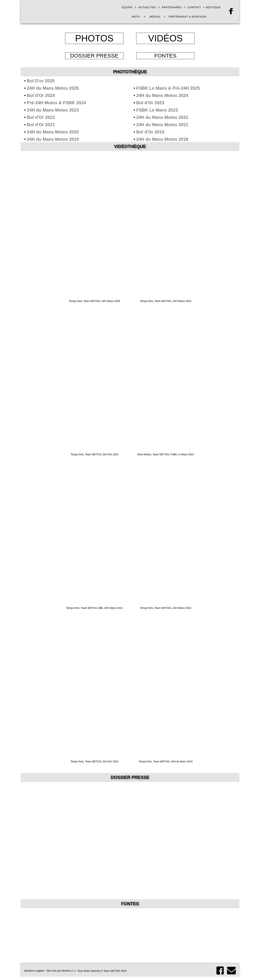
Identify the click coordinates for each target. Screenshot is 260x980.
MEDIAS (155, 17)
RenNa (66, 971)
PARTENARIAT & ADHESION (188, 17)
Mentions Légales (34, 971)
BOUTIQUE (213, 7)
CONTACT (194, 7)
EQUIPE (127, 7)
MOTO (136, 17)
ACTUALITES (147, 7)
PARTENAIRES (172, 7)
